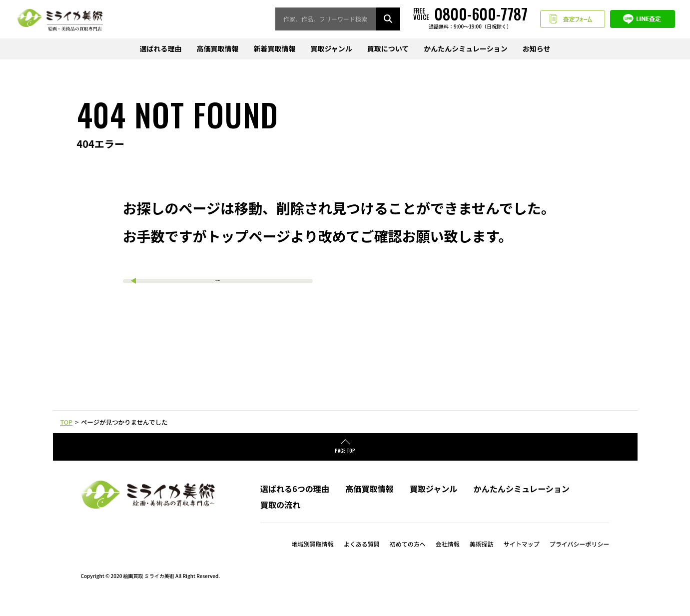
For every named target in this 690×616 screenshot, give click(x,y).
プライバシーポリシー (580, 558)
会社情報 (448, 558)
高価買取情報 (217, 48)
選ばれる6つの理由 (295, 503)
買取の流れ (280, 519)
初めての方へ (408, 558)
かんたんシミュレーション (465, 48)
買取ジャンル (331, 48)
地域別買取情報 (313, 558)
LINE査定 (643, 19)
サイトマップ (522, 558)
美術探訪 (482, 558)
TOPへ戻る (218, 285)
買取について (388, 48)
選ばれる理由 (160, 48)
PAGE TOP (345, 465)
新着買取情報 (274, 48)
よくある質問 (362, 558)
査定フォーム (573, 19)
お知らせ (537, 48)
